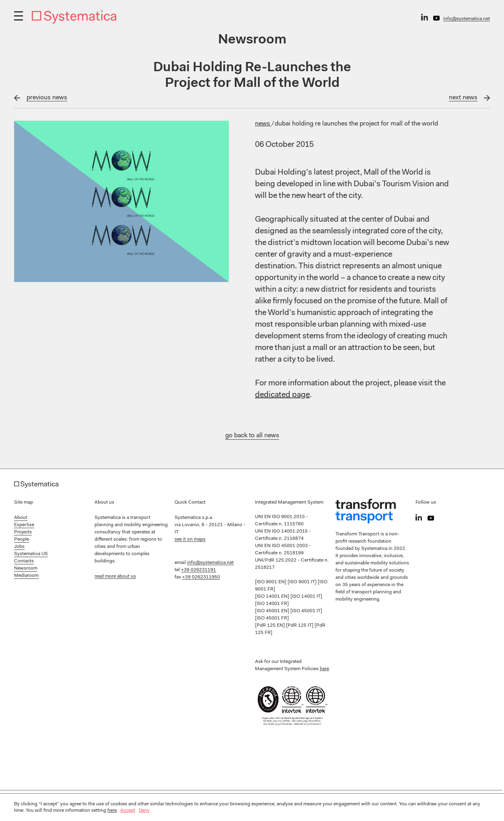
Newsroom (26, 568)
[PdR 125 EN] (271, 626)
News (263, 124)
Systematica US (31, 554)
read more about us (115, 576)
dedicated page (282, 395)
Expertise (24, 525)
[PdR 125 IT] (300, 626)
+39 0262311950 (201, 577)
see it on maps (190, 539)
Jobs (19, 547)
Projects (23, 532)
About (21, 518)
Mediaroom (26, 576)
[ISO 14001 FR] (272, 604)
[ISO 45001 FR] (272, 618)
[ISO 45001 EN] (273, 611)
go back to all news (252, 436)
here (324, 669)
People (22, 539)
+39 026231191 (199, 570)
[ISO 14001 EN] (273, 597)
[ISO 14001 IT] (306, 597)
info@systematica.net (467, 19)
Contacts (24, 561)
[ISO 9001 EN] (271, 582)
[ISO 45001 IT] (306, 611)
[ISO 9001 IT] (303, 582)
